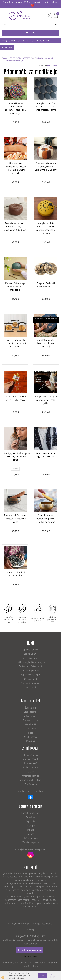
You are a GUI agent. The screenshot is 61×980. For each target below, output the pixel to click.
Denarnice (31, 728)
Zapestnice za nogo (31, 675)
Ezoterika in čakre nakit (31, 666)
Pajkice (31, 834)
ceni (49, 66)
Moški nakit (31, 687)
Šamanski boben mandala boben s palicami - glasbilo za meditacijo (15, 108)
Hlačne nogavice (31, 838)
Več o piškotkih (53, 976)
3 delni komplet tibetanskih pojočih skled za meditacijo (46, 519)
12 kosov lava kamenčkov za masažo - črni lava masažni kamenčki (15, 168)
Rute (31, 733)
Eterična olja (31, 784)
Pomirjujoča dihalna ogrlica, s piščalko (46, 455)
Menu (31, 33)
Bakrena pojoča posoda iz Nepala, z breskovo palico (15, 519)
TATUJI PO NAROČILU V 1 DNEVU (15, 41)
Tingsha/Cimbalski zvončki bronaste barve (46, 285)
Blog (32, 929)
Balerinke (31, 817)
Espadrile (31, 821)
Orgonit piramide (31, 776)
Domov (5, 58)
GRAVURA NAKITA (43, 41)
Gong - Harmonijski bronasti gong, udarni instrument (15, 343)
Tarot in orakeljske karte (31, 780)
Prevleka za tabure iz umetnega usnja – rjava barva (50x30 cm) (15, 226)
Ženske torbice (31, 720)
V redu (42, 975)
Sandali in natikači (31, 813)
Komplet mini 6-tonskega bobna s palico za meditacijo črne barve (46, 228)
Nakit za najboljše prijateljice (31, 662)
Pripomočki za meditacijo (14, 61)
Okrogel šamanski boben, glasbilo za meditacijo (46, 343)
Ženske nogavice (31, 842)
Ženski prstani (31, 658)
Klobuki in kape (31, 767)
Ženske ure (31, 708)
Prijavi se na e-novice (30, 950)
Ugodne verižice (31, 650)
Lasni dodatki (31, 712)
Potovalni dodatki (31, 759)
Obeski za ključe (31, 755)
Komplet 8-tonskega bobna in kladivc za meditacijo (15, 286)
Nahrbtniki (31, 724)
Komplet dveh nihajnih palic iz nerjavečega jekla (46, 400)
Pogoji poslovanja (44, 924)
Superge (31, 825)
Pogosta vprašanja (20, 924)
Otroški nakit (31, 679)
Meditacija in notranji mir (44, 58)
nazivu (56, 66)
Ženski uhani (31, 654)
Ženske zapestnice (31, 670)
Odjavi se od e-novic (30, 956)
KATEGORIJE (7, 47)
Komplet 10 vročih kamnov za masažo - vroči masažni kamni (46, 107)
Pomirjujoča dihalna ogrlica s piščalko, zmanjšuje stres (15, 456)
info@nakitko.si (31, 966)
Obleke (31, 830)
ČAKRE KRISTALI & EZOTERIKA (21, 58)
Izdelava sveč (31, 763)
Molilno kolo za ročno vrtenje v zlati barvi (15, 398)
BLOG (32, 41)
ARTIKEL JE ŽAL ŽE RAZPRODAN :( (46, 320)
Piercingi (31, 741)
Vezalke (31, 771)
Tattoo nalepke (31, 716)
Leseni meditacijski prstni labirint (15, 574)
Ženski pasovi (31, 737)
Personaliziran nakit (31, 683)
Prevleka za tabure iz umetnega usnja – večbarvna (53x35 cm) (46, 167)
